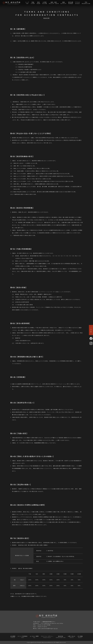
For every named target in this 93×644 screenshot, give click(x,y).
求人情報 (80, 637)
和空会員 (71, 3)
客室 (39, 3)
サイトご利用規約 (23, 637)
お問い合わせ (72, 637)
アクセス (78, 3)
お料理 (45, 3)
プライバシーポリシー (47, 637)
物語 (33, 3)
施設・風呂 (54, 3)
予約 (86, 3)
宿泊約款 (61, 637)
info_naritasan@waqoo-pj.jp (48, 628)
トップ (27, 3)
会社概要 (13, 637)
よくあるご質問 (34, 637)
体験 (64, 3)
